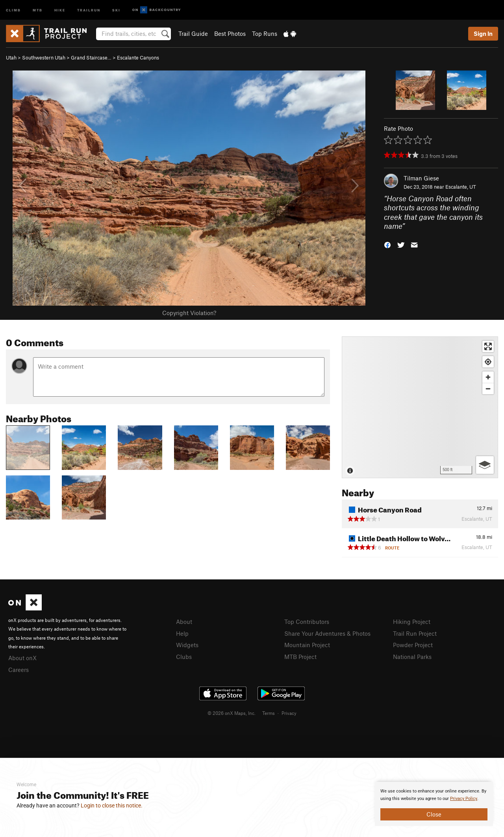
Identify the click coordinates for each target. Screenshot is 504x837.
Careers (19, 670)
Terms (269, 713)
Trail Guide (193, 33)
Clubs (184, 657)
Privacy (289, 713)
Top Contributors (307, 622)
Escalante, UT (461, 187)
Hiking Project (412, 622)
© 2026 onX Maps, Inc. (232, 713)
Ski (116, 10)
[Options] (485, 465)
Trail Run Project (415, 633)
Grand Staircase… (91, 58)
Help (182, 633)
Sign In (483, 33)
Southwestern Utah (44, 58)
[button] (387, 244)
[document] (434, 804)
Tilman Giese (421, 178)
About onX (22, 658)
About (184, 622)
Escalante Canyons (138, 58)
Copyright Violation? (189, 313)
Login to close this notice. (112, 805)
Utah (11, 58)
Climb (13, 10)
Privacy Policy (464, 799)
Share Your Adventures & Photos (327, 633)
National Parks (412, 657)
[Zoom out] (488, 389)
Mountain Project (307, 645)
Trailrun (89, 10)
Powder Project (413, 645)
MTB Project (300, 657)
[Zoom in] (488, 377)
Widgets (187, 645)
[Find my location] (488, 362)
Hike (60, 10)
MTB (38, 10)
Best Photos (230, 33)
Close (434, 814)
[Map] (420, 407)
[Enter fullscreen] (488, 346)
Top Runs (265, 33)
